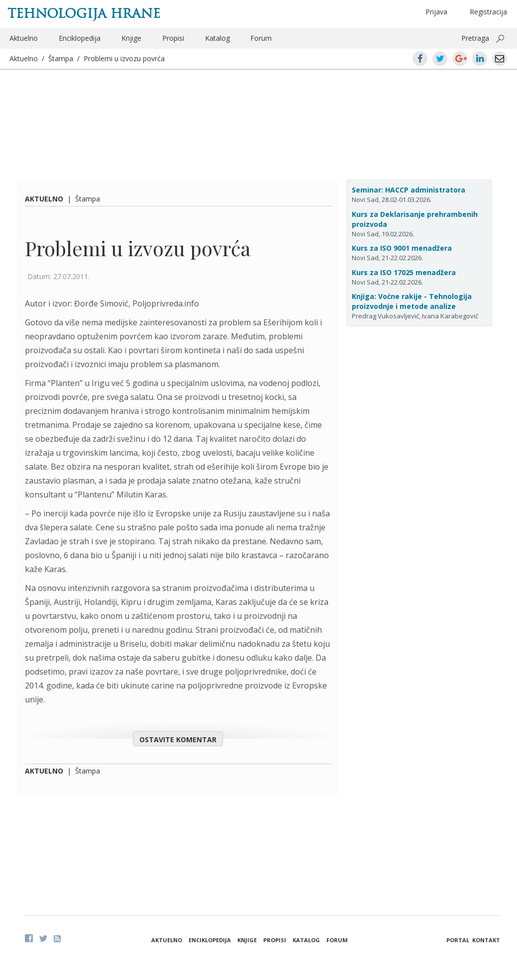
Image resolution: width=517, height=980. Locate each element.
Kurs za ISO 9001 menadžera (402, 248)
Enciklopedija (80, 38)
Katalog (217, 38)
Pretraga (475, 38)
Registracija (488, 12)
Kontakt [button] (486, 940)
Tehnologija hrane (84, 13)
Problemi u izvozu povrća (124, 58)
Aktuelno (24, 38)
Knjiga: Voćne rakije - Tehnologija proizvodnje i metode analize (412, 301)
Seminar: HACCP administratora (409, 190)
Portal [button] (458, 940)
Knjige (131, 38)
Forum (261, 38)
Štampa (61, 58)
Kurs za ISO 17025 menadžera (404, 272)
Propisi (173, 38)
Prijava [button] (436, 12)
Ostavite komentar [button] (178, 739)
